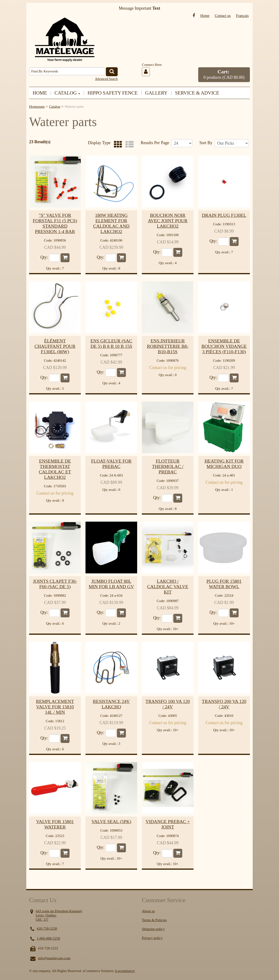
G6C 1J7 (42, 919)
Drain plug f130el (224, 215)
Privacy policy (152, 938)
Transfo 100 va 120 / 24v (168, 704)
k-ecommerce (125, 971)
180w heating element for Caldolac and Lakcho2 (111, 223)
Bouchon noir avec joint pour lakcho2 (168, 221)
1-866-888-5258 (48, 938)
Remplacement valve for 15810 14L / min (55, 707)
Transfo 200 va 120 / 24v (224, 704)
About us (148, 911)
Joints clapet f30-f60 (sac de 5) (55, 584)
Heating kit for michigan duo (224, 464)
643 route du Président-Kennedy (59, 911)
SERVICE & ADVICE (197, 93)
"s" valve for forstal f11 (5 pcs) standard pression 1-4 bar (55, 223)
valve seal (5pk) (111, 821)
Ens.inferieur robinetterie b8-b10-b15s (168, 346)
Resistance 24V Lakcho (111, 704)
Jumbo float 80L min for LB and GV (111, 584)
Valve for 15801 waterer (55, 824)
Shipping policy (153, 929)
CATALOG (67, 93)
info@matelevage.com (54, 958)
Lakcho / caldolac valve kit (168, 587)
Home (205, 16)
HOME (40, 93)
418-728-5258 (47, 928)
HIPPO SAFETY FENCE (113, 93)
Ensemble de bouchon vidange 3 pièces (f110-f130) (224, 346)
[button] (224, 75)
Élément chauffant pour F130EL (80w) (55, 346)
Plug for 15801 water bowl (224, 584)
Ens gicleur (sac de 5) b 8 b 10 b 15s (111, 343)
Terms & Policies (154, 920)
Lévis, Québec (46, 915)
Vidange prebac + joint (168, 824)
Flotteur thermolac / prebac (168, 466)
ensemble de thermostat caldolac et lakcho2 (55, 469)
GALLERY (156, 93)
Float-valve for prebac (111, 464)
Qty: (44, 257)
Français (242, 16)
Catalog (55, 106)
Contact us (223, 16)
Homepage (37, 106)
